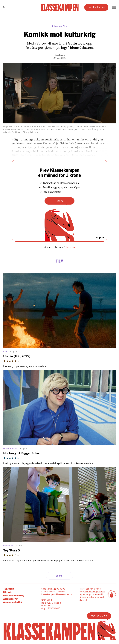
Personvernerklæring (14, 595)
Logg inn (70, 247)
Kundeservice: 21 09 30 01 (54, 591)
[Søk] (4, 7)
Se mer (59, 576)
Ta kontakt (9, 589)
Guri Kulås (60, 55)
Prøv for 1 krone (96, 7)
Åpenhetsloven (11, 599)
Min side (7, 592)
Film (65, 26)
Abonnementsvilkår (13, 602)
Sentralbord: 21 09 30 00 (53, 589)
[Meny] (114, 7)
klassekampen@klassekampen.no (57, 594)
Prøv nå (60, 201)
